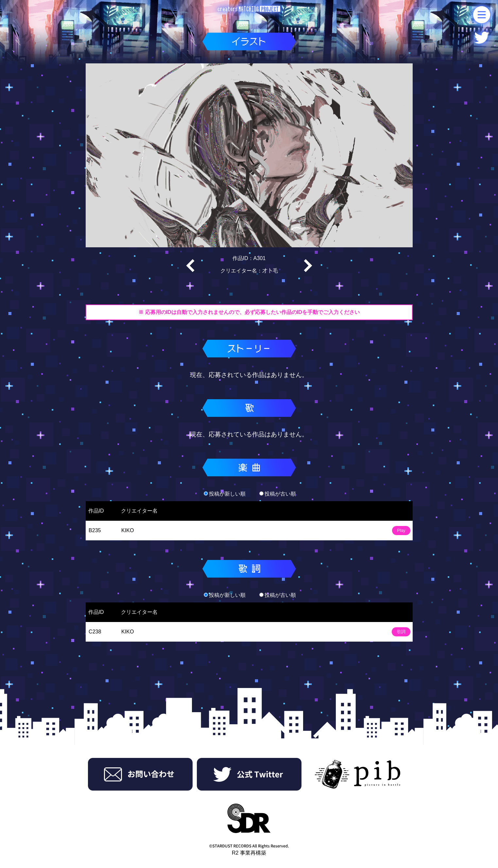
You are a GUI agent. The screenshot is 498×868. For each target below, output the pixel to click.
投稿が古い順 (278, 494)
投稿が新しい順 (225, 494)
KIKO (128, 530)
